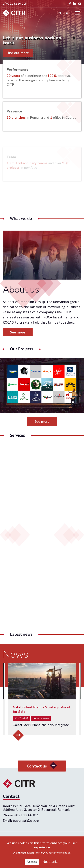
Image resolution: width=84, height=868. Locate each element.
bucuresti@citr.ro (26, 821)
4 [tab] (74, 57)
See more (42, 422)
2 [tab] (74, 45)
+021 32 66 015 (15, 4)
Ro (67, 13)
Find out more (18, 53)
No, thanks (51, 862)
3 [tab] (74, 51)
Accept (32, 862)
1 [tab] (74, 38)
